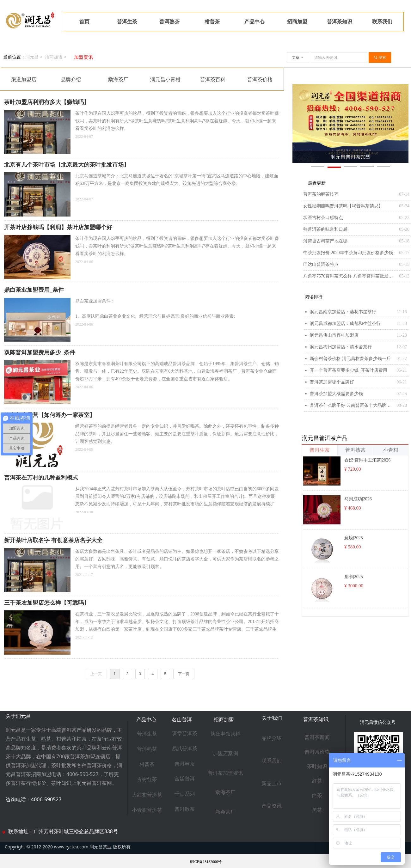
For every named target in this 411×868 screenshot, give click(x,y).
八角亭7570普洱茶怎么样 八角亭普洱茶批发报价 (350, 276)
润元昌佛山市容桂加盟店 (334, 335)
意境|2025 (354, 538)
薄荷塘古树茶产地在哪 (325, 241)
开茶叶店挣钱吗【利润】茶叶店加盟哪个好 (58, 227)
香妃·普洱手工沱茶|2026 (367, 460)
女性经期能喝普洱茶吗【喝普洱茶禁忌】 (343, 206)
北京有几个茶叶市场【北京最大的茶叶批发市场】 (67, 165)
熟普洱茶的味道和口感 (325, 229)
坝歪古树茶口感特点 (323, 218)
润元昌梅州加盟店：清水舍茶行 (341, 347)
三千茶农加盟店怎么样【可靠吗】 (47, 603)
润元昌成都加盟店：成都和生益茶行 (345, 324)
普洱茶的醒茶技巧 (321, 194)
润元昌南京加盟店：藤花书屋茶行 (343, 312)
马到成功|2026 (358, 499)
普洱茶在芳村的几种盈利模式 (41, 478)
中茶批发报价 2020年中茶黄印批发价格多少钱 (348, 253)
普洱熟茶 (355, 450)
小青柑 (391, 450)
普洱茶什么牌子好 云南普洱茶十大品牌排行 (352, 405)
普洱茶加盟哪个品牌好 (332, 382)
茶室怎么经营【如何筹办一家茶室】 (50, 415)
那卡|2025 (354, 577)
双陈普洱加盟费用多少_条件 (40, 352)
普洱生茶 (320, 450)
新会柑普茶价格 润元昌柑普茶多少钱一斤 (350, 359)
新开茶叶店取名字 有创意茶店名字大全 (53, 540)
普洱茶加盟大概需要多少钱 (336, 394)
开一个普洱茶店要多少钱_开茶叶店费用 (349, 370)
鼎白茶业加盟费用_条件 (34, 290)
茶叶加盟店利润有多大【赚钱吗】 (47, 102)
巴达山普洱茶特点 (321, 264)
